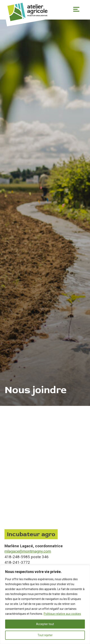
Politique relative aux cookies (62, 614)
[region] (45, 604)
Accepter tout (45, 624)
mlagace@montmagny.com (28, 551)
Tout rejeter (45, 635)
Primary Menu (76, 9)
